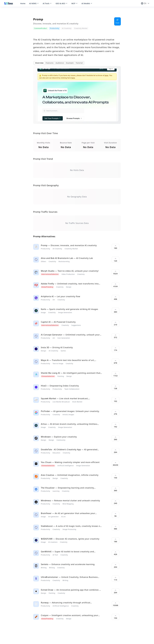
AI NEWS (34, 3)
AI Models (87, 3)
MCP (75, 3)
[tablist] (59, 63)
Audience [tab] (60, 63)
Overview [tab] (39, 63)
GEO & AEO (62, 3)
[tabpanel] (77, 97)
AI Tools (47, 3)
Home (23, 3)
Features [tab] (50, 63)
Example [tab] (70, 63)
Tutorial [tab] (79, 63)
